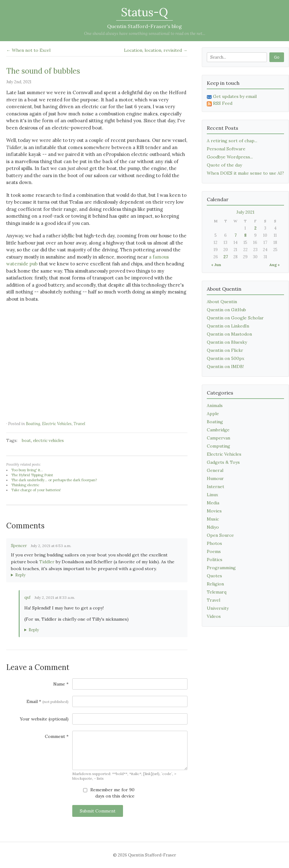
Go (277, 57)
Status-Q (144, 12)
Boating (33, 424)
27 (226, 257)
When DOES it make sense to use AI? (245, 173)
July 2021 (245, 212)
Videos (214, 616)
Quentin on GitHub (226, 310)
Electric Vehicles (57, 424)
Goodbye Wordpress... (230, 157)
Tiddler (47, 562)
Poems (214, 551)
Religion (215, 584)
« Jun (216, 265)
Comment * (57, 736)
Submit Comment (98, 811)
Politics (215, 560)
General (215, 470)
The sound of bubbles (43, 71)
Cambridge (218, 430)
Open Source (220, 535)
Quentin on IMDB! (225, 366)
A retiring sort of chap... (232, 141)
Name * (61, 684)
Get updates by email (232, 96)
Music (213, 519)
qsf (27, 597)
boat (26, 441)
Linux (212, 495)
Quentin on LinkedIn (228, 326)
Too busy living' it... (27, 470)
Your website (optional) (44, 719)
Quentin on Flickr (225, 350)
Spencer (19, 546)
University (218, 608)
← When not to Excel (28, 50)
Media (213, 503)
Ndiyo (213, 527)
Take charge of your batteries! (36, 490)
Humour (215, 478)
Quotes (214, 576)
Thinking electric (25, 485)
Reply (20, 575)
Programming (221, 568)
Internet (216, 487)
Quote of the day (224, 165)
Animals (215, 405)
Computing (218, 446)
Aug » (275, 265)
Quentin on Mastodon (229, 334)
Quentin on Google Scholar (235, 318)
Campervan (218, 438)
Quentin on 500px (225, 358)
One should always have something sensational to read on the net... (145, 34)
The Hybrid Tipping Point (32, 475)
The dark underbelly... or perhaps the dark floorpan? (54, 480)
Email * (47, 701)
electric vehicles (48, 441)
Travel (79, 424)
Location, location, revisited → (156, 50)
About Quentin (222, 302)
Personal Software (226, 149)
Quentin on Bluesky (227, 342)
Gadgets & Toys (223, 462)
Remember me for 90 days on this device (109, 793)
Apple (213, 414)
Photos (214, 543)
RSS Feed (220, 103)
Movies (214, 511)
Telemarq (217, 592)
